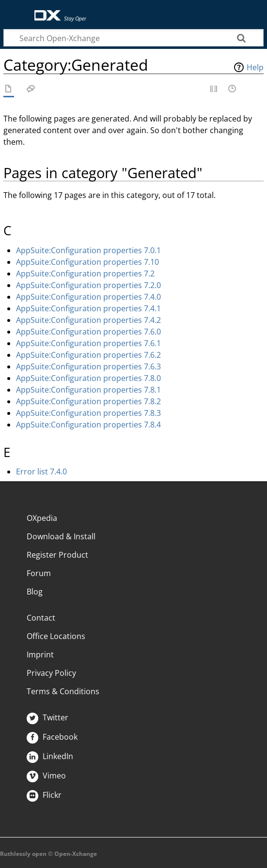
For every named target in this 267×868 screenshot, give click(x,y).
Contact (41, 618)
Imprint (40, 655)
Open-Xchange (56, 11)
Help (255, 67)
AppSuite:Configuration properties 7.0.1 (88, 250)
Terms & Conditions (63, 691)
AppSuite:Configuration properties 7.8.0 (88, 378)
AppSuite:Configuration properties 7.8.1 (88, 390)
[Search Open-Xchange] (133, 38)
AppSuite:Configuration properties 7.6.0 (88, 332)
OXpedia (42, 518)
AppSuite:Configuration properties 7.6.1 (88, 343)
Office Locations (56, 636)
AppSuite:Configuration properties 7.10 (87, 262)
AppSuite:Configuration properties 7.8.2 (88, 401)
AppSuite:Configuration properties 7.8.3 (88, 413)
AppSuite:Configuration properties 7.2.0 (88, 285)
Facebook (52, 737)
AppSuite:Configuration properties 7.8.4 (88, 425)
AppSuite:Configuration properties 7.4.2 (88, 320)
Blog (35, 592)
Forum (39, 573)
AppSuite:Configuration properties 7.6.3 (88, 366)
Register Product (57, 555)
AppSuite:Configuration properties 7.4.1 (88, 308)
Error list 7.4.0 (41, 472)
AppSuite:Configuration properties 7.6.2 (88, 355)
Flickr (44, 795)
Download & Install (61, 536)
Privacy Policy (51, 673)
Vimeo (46, 776)
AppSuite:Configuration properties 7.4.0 (88, 297)
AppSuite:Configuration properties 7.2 (85, 274)
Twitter (47, 717)
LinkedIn (50, 756)
